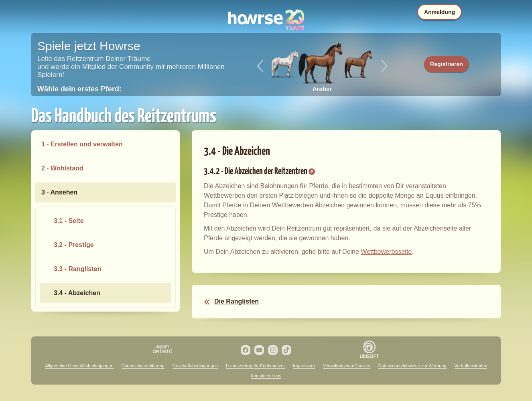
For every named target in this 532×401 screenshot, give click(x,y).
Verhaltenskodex (471, 366)
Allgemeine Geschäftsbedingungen (79, 366)
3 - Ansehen (59, 192)
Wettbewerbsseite (386, 252)
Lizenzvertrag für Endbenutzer (255, 366)
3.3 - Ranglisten (77, 269)
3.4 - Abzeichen (77, 293)
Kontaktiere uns (266, 376)
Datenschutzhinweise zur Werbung (412, 366)
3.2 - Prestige (74, 245)
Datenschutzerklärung (143, 366)
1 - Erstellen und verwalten (82, 144)
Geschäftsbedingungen (195, 366)
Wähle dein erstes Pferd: (79, 89)
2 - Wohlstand (62, 168)
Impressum (304, 366)
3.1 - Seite (69, 221)
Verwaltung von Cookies (347, 366)
